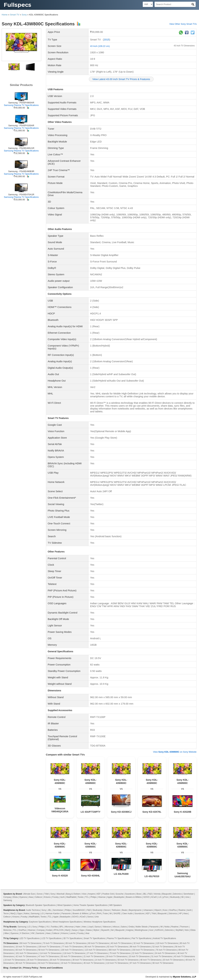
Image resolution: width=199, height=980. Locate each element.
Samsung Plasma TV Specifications (21, 105)
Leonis (73, 933)
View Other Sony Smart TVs (183, 24)
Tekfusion (116, 910)
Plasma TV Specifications (118, 938)
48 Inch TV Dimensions (151, 960)
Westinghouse (141, 930)
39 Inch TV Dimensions (83, 960)
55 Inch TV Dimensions (71, 956)
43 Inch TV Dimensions (184, 46)
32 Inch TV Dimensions (144, 943)
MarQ (13, 914)
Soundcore (130, 894)
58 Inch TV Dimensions (49, 950)
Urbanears (148, 910)
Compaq (7, 897)
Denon (107, 910)
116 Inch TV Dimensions (74, 953)
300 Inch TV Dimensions (119, 950)
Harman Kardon (53, 914)
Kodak (49, 930)
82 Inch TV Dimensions (118, 947)
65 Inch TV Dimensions (76, 943)
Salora (124, 927)
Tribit (46, 894)
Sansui (98, 927)
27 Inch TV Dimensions (97, 953)
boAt (63, 897)
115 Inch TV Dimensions (96, 950)
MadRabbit (71, 897)
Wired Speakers (64, 905)
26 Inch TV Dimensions (38, 960)
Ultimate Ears (29, 894)
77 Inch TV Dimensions (72, 947)
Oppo (20, 914)
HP (180, 914)
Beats (125, 910)
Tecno (6, 914)
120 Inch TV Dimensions (167, 943)
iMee (7, 933)
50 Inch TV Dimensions (128, 960)
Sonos (40, 894)
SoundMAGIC (79, 910)
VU (48, 927)
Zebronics (177, 894)
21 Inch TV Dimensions (94, 956)
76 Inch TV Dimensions (166, 950)
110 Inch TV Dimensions (117, 963)
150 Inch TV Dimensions (143, 950)
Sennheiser (189, 894)
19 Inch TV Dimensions (71, 963)
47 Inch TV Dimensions (49, 956)
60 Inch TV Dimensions (99, 943)
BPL (61, 927)
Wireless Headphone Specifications (100, 922)
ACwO (154, 897)
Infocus (116, 927)
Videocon (107, 927)
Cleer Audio (127, 914)
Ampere (91, 894)
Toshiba (54, 927)
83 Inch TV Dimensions (26, 950)
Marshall (60, 894)
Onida (131, 927)
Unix (187, 897)
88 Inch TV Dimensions (26, 963)
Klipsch (158, 910)
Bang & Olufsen (73, 894)
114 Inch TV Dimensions (50, 953)
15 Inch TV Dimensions (139, 956)
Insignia (129, 930)
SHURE (117, 914)
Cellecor (38, 897)
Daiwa (89, 930)
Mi (183, 897)
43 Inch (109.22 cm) (100, 46)
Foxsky (56, 897)
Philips (94, 897)
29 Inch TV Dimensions (117, 956)
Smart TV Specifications (94, 938)
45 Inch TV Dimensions (94, 963)
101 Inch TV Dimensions (27, 953)
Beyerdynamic (135, 910)
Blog (6, 968)
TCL (87, 897)
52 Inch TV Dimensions (163, 947)
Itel (112, 930)
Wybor (96, 930)
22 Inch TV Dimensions (143, 953)
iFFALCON (59, 930)
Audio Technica (33, 910)
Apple (110, 897)
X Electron (25, 933)
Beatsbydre (119, 897)
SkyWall (179, 930)
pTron (166, 897)
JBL (145, 894)
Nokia (26, 914)
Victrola (157, 894)
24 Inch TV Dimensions (165, 953)
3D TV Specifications (73, 938)
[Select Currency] (148, 4)
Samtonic (40, 933)
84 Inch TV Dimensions (49, 963)
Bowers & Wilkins (134, 897)
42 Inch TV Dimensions (26, 956)
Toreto (80, 897)
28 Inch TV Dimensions (60, 960)
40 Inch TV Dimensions (121, 943)
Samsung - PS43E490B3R (21, 171)
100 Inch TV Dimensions (49, 947)
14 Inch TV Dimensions (105, 960)
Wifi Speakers (116, 905)
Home (5, 15)
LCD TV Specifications (51, 938)
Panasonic (66, 914)
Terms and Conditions (51, 968)
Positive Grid (108, 894)
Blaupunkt (167, 894)
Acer (151, 930)
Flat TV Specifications (141, 938)
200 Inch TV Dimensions (30, 943)
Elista (15, 897)
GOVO (146, 897)
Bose (139, 894)
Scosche (119, 894)
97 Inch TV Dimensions (140, 963)
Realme (182, 910)
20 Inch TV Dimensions (173, 960)
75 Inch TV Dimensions (120, 953)
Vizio (84, 894)
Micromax (69, 927)
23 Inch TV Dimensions (15, 960)
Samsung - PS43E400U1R (21, 148)
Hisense (102, 897)
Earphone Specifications (40, 922)
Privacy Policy (31, 968)
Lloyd (90, 927)
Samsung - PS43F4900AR (21, 103)
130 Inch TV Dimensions (72, 950)
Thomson (184, 927)
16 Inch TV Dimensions (26, 947)
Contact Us (16, 968)
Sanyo (75, 930)
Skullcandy (175, 897)
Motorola (7, 930)
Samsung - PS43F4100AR (21, 125)
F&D (150, 894)
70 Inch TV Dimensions (53, 943)
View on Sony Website (175, 752)
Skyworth (105, 930)
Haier (78, 927)
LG (160, 897)
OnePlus (173, 910)
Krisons (47, 897)
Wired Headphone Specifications (67, 922)
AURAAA (159, 930)
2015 (107, 40)
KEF (99, 894)
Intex (84, 927)
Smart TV (15, 15)
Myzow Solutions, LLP (185, 977)
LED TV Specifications (29, 938)
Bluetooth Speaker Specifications (41, 905)
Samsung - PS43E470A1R (21, 194)
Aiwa (31, 897)
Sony (24, 15)
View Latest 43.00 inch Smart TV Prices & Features (121, 79)
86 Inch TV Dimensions (95, 947)
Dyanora (23, 897)
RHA (99, 914)
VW (33, 933)
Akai (87, 933)
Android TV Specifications (164, 938)
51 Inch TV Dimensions (162, 956)
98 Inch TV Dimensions (140, 947)
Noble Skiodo (141, 927)
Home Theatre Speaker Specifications (91, 905)
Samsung (8, 900)
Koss (165, 910)
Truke (105, 914)
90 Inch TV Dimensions (163, 963)
